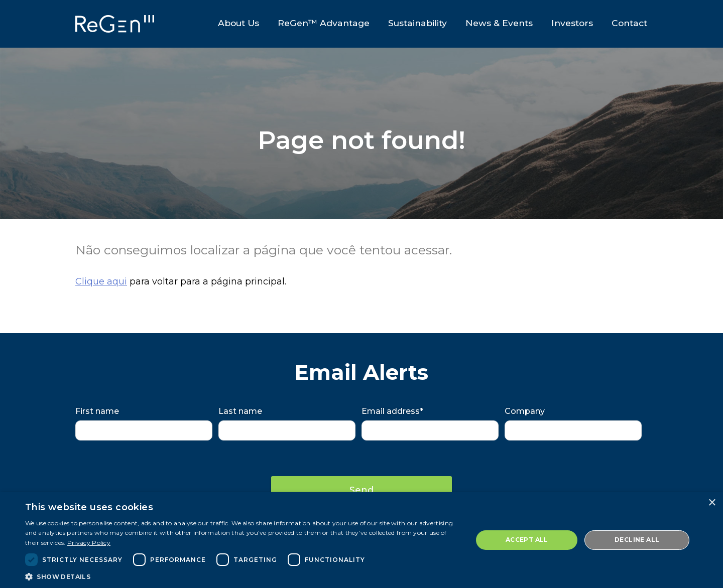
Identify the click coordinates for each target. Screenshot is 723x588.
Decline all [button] (637, 540)
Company (525, 411)
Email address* (392, 411)
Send (361, 490)
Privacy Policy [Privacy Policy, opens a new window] (89, 543)
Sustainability (417, 23)
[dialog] (361, 540)
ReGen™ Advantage (323, 23)
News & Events (499, 23)
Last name (240, 411)
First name (97, 411)
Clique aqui (101, 281)
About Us (238, 23)
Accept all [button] (527, 540)
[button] (242, 576)
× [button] (712, 503)
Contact (630, 23)
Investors (573, 23)
